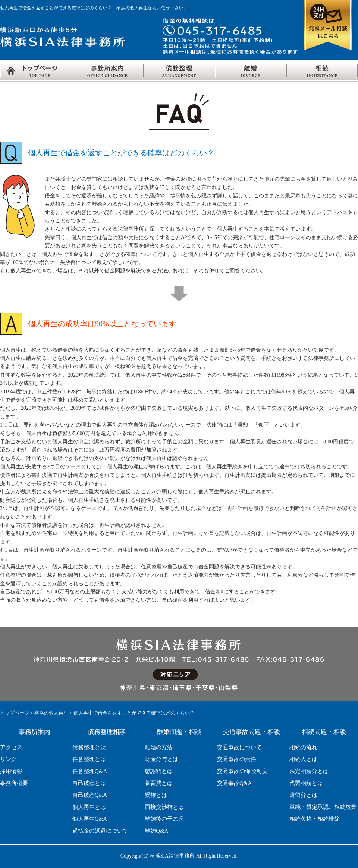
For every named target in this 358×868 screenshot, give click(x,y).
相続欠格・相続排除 (315, 819)
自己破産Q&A (90, 795)
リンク (8, 759)
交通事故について (239, 747)
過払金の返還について (100, 831)
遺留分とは (303, 795)
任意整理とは (89, 759)
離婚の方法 (159, 747)
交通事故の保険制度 (242, 771)
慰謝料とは (159, 771)
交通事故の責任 (237, 759)
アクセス (11, 747)
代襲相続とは (306, 783)
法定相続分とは (309, 771)
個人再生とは (89, 807)
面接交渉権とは (164, 807)
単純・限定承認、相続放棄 (323, 807)
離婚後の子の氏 (164, 819)
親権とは (156, 795)
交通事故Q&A (234, 783)
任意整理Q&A (90, 771)
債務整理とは (89, 747)
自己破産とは (89, 783)
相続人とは (303, 759)
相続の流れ (303, 747)
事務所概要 (14, 783)
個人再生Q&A (90, 819)
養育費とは (159, 783)
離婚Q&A (156, 831)
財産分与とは (161, 759)
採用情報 (11, 771)
